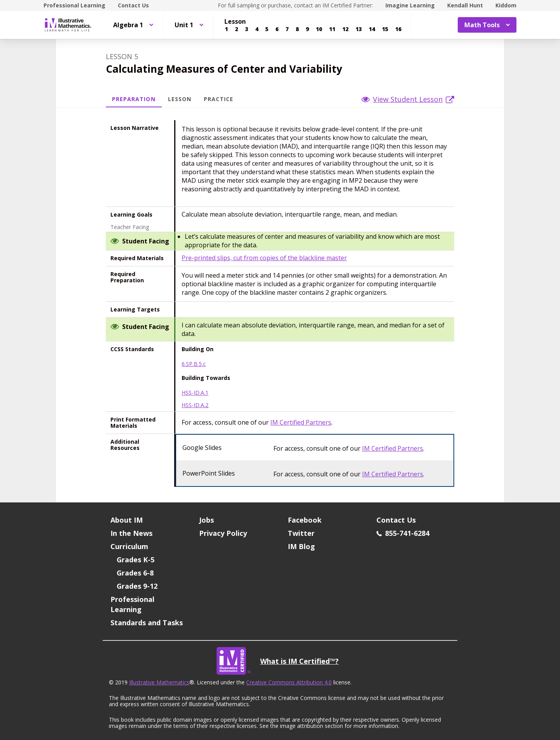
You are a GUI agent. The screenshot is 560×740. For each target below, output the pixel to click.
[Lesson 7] (287, 29)
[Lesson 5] (267, 29)
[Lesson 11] (332, 29)
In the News (131, 533)
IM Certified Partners (301, 422)
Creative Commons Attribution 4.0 (289, 682)
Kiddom (506, 5)
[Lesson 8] (297, 29)
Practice (219, 99)
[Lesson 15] (385, 29)
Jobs (206, 520)
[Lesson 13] (359, 29)
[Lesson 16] (398, 29)
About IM (127, 520)
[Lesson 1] (226, 29)
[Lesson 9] (307, 29)
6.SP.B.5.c (194, 364)
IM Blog (301, 546)
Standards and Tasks (147, 623)
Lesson (180, 99)
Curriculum (129, 546)
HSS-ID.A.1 (195, 393)
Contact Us (133, 5)
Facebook (305, 520)
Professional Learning (74, 5)
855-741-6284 (403, 533)
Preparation (134, 99)
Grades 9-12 (137, 586)
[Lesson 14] (372, 29)
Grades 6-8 (135, 573)
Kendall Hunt (465, 5)
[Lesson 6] (277, 29)
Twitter (301, 533)
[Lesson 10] (319, 29)
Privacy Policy (223, 533)
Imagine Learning (410, 5)
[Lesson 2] (236, 29)
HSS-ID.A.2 (195, 405)
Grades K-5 (136, 560)
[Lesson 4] (257, 29)
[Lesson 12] (345, 29)
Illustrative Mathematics (159, 682)
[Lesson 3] (247, 29)
